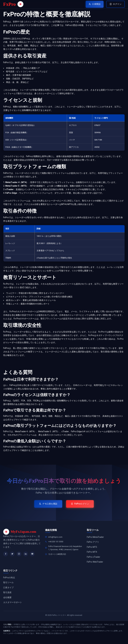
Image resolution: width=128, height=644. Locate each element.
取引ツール (8, 587)
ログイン (115, 5)
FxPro (13, 5)
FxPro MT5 (92, 551)
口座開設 (92, 5)
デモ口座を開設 (47, 507)
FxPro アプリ (93, 546)
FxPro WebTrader (95, 566)
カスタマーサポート (13, 608)
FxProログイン (81, 507)
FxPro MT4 (92, 556)
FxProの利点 (9, 582)
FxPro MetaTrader (95, 541)
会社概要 (7, 602)
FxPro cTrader (93, 561)
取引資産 (7, 597)
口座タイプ (8, 592)
